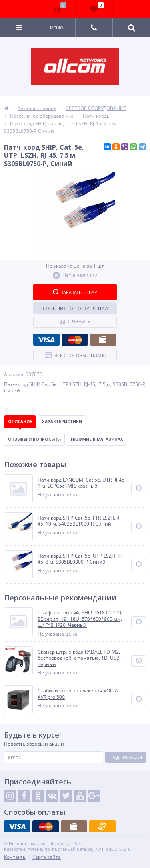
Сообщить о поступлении (75, 308)
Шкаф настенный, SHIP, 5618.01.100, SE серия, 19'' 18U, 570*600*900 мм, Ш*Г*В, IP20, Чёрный (80, 619)
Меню (57, 28)
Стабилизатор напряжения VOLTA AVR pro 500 (78, 694)
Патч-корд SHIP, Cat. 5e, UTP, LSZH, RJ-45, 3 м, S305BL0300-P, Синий (80, 559)
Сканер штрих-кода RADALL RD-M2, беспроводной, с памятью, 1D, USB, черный (79, 658)
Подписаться (126, 757)
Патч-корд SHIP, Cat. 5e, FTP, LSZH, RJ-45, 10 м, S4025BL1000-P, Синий (80, 521)
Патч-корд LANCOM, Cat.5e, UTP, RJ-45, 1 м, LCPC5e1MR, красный (82, 483)
